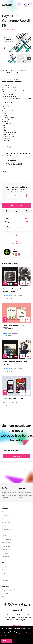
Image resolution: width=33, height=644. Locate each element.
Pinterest (5, 580)
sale (14, 176)
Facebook (5, 577)
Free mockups (7, 597)
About (4, 512)
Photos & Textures (8, 296)
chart (20, 176)
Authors (5, 516)
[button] (29, 5)
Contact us (5, 557)
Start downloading (8, 519)
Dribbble (5, 566)
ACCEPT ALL (7, 641)
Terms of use (6, 543)
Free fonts (5, 594)
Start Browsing (16, 626)
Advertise (5, 553)
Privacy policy (6, 539)
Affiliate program (7, 530)
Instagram (5, 573)
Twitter (4, 570)
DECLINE (18, 641)
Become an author (8, 523)
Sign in (23, 5)
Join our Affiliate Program (17, 196)
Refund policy (6, 546)
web (25, 176)
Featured (20, 296)
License (4, 550)
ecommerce (6, 176)
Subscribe (16, 456)
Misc (14, 29)
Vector (5, 332)
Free (15, 296)
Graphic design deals (9, 590)
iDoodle (15, 251)
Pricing (4, 526)
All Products (6, 29)
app (4, 179)
